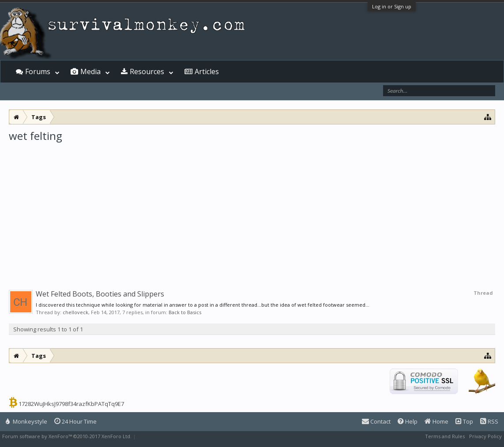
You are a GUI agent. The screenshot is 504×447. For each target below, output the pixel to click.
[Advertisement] (252, 209)
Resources (147, 71)
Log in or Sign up (392, 6)
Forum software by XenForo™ (67, 436)
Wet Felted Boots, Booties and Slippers (100, 294)
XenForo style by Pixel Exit (168, 436)
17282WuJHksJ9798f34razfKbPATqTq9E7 (71, 404)
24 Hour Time (75, 421)
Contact (376, 421)
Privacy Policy (485, 436)
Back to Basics (185, 312)
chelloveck (75, 312)
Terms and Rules (445, 436)
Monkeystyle (26, 421)
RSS (489, 421)
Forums (38, 71)
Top (464, 421)
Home (436, 421)
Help (408, 421)
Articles (207, 71)
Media (90, 71)
